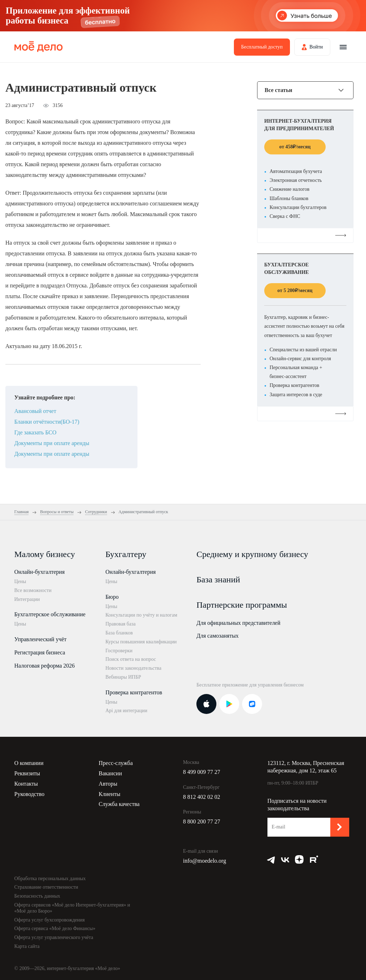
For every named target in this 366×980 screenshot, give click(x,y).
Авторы (108, 784)
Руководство (29, 794)
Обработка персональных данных (50, 879)
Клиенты (109, 794)
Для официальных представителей (238, 623)
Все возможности (33, 590)
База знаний (218, 580)
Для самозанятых (217, 636)
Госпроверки (119, 651)
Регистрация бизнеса (40, 652)
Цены (20, 581)
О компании (29, 763)
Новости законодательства (133, 668)
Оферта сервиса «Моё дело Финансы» (55, 928)
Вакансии (110, 773)
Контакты (26, 784)
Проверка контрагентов (134, 692)
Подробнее (305, 235)
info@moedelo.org (205, 861)
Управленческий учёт (40, 639)
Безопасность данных (37, 896)
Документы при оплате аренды (52, 443)
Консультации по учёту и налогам (141, 615)
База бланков (119, 633)
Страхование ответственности (46, 887)
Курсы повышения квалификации (141, 642)
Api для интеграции (126, 711)
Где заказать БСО (35, 432)
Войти (316, 47)
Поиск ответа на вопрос (131, 659)
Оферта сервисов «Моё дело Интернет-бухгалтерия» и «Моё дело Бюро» (72, 908)
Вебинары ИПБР (123, 677)
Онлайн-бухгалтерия (39, 572)
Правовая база (121, 624)
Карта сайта (27, 946)
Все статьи (278, 90)
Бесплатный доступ (262, 47)
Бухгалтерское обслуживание (50, 614)
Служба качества (119, 804)
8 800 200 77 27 (202, 821)
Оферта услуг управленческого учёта (54, 937)
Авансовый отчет (35, 411)
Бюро (112, 597)
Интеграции (27, 599)
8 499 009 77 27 (202, 772)
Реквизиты (27, 773)
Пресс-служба (116, 763)
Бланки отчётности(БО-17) (47, 422)
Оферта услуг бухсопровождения (49, 920)
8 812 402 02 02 (202, 797)
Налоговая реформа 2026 (44, 666)
